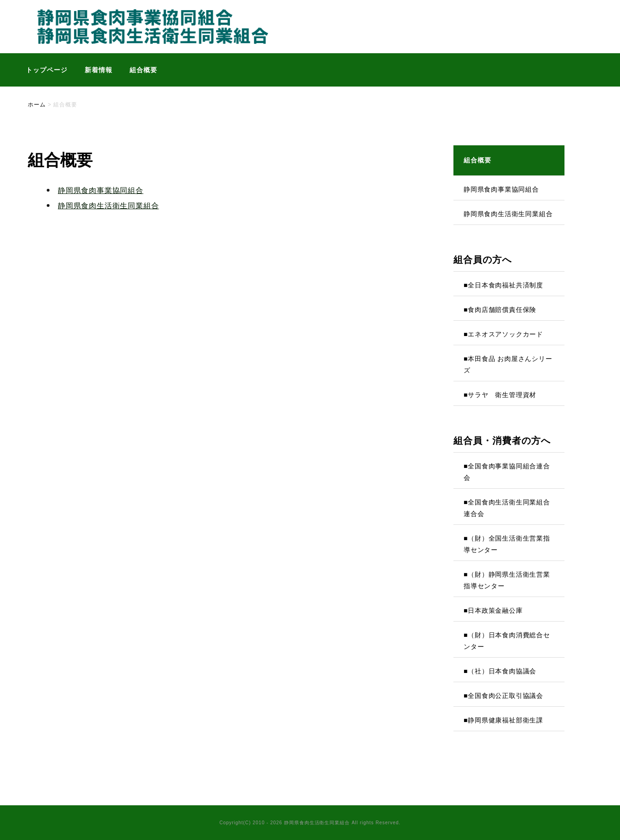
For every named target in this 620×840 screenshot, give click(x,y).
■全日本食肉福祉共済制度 (503, 285)
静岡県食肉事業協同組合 (101, 190)
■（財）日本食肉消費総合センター (507, 641)
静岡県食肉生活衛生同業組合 (108, 206)
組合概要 (143, 70)
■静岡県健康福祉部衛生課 (503, 720)
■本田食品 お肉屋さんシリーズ (508, 364)
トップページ (47, 70)
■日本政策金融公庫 (493, 610)
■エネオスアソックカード (503, 334)
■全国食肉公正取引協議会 (503, 696)
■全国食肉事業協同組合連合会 (507, 472)
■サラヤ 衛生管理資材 (500, 395)
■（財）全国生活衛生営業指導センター (507, 544)
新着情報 (99, 70)
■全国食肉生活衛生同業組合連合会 (507, 508)
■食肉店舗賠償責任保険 (500, 310)
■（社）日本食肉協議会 (500, 671)
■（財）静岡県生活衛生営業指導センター (507, 580)
